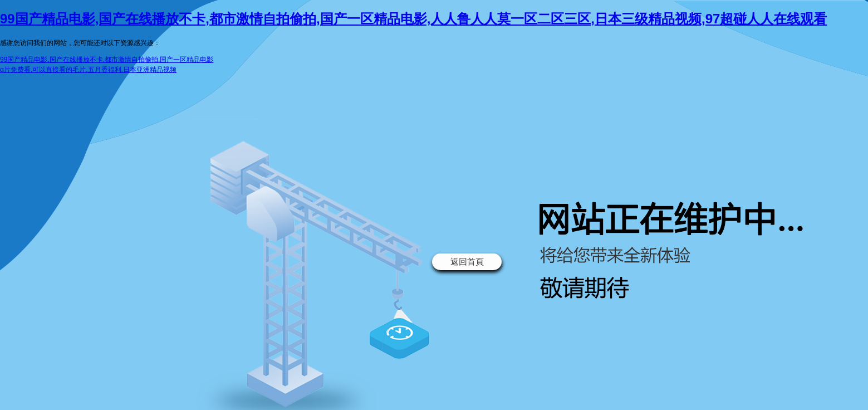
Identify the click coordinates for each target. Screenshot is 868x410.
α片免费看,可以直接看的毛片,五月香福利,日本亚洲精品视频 (88, 70)
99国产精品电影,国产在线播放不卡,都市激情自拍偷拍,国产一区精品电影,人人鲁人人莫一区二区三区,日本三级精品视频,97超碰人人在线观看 (413, 19)
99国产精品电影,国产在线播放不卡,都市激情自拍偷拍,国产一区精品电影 (107, 60)
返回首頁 (467, 262)
